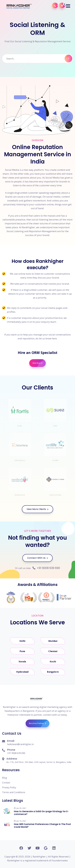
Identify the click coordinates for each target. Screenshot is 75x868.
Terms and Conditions (14, 792)
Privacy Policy (9, 787)
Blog (5, 778)
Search (68, 59)
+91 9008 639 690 (46, 568)
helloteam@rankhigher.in (20, 744)
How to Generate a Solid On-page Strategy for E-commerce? (41, 813)
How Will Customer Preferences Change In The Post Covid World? (42, 826)
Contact (6, 783)
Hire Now (39, 363)
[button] (68, 6)
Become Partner (39, 723)
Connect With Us (37, 558)
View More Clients (37, 509)
